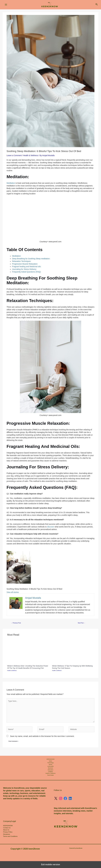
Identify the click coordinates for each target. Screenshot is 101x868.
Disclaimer (7, 834)
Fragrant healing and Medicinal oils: (27, 267)
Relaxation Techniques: (22, 261)
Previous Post (16, 623)
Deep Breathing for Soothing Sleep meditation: (31, 259)
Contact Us (7, 828)
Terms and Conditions (10, 836)
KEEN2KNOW (50, 759)
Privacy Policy (8, 832)
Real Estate (50, 775)
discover (51, 527)
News (50, 761)
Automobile (51, 766)
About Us (6, 830)
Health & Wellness (31, 155)
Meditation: (17, 256)
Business (50, 768)
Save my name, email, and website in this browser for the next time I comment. (42, 736)
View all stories (13, 592)
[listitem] (34, 569)
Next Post (82, 623)
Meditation (11, 183)
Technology (50, 763)
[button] (97, 5)
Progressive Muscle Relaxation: (25, 264)
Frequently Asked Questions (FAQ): (27, 272)
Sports (50, 764)
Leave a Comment (14, 155)
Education (50, 770)
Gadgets (50, 772)
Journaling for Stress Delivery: (24, 269)
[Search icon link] (97, 5)
